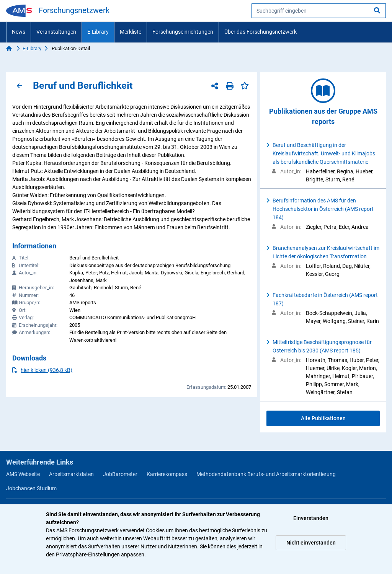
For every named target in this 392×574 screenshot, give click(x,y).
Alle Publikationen (323, 418)
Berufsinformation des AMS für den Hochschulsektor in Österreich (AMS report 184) (323, 209)
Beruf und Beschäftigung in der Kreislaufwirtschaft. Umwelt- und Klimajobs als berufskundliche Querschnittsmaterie (324, 153)
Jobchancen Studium (31, 488)
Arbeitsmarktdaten (71, 474)
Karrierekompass (167, 474)
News (19, 32)
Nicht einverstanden (311, 543)
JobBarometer (120, 474)
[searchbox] (319, 11)
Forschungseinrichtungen (183, 32)
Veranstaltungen (56, 32)
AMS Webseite (23, 474)
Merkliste (131, 32)
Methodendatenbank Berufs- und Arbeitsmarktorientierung (266, 474)
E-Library (98, 32)
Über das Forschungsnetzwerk (261, 32)
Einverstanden (311, 518)
